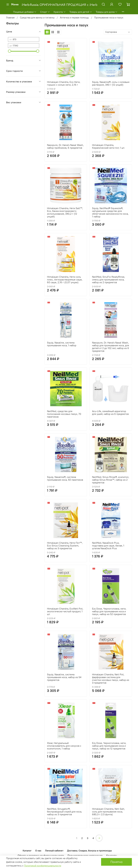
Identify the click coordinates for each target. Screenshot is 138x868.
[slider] (9, 51)
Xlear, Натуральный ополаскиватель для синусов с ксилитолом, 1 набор (64, 746)
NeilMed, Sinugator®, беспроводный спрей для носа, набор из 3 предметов (64, 812)
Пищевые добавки (25, 12)
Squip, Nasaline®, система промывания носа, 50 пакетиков (65, 478)
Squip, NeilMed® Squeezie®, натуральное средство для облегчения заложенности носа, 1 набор (110, 212)
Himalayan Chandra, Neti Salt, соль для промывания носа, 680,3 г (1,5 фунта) (108, 812)
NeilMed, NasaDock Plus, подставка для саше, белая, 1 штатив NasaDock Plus (108, 546)
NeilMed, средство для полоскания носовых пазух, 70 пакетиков (64, 414)
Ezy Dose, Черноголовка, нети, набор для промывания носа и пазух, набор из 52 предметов (109, 611)
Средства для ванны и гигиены (37, 17)
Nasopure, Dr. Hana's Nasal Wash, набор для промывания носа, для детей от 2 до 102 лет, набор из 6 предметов (111, 347)
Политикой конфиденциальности (43, 866)
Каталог (27, 851)
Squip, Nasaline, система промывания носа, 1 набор (62, 344)
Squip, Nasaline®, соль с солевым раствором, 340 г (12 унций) (111, 83)
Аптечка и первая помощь (74, 17)
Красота (60, 12)
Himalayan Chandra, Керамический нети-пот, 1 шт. (108, 146)
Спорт (45, 12)
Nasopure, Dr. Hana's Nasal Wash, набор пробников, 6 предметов (65, 146)
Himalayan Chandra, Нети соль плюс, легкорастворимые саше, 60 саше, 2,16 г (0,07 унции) (65, 280)
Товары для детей (81, 12)
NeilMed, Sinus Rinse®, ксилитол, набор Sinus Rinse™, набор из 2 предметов (111, 480)
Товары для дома (107, 12)
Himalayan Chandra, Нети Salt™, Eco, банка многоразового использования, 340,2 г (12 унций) (65, 212)
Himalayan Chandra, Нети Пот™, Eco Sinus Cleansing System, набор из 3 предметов (65, 546)
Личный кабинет (54, 851)
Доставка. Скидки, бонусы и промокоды (89, 851)
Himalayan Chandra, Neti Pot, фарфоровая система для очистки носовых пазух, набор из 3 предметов (111, 679)
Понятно (116, 862)
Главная (10, 17)
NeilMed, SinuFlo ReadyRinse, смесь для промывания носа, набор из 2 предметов (109, 280)
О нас (38, 851)
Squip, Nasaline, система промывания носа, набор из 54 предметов (64, 677)
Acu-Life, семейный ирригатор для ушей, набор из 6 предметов (110, 413)
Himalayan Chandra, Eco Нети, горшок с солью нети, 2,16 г (64, 83)
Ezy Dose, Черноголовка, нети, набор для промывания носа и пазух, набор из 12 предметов (109, 746)
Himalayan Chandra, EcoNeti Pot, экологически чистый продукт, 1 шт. (65, 611)
